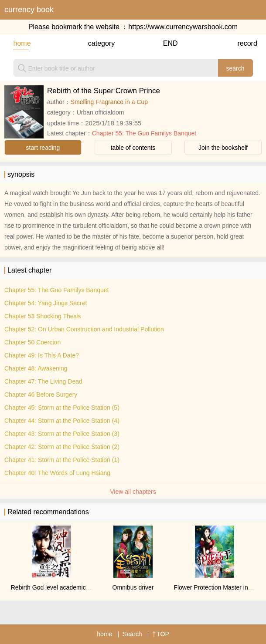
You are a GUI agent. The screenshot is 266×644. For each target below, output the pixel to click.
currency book (29, 10)
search (235, 68)
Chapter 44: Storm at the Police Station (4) (62, 421)
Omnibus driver (133, 587)
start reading (43, 148)
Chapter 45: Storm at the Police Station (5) (62, 408)
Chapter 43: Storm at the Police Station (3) (62, 434)
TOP (161, 634)
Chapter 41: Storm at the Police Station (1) (62, 460)
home (21, 43)
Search (132, 634)
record (245, 43)
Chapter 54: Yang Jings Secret (46, 303)
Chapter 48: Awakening (36, 368)
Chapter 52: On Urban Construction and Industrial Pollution (84, 329)
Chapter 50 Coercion (32, 342)
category (96, 43)
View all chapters (133, 492)
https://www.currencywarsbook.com (183, 27)
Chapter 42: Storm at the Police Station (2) (62, 447)
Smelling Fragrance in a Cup (109, 102)
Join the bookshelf (223, 148)
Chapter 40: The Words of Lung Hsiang (57, 473)
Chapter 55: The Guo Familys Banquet (144, 133)
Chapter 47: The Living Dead (43, 381)
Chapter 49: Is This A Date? (42, 355)
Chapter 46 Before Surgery (41, 394)
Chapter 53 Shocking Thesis (43, 316)
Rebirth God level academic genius (58, 587)
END (171, 43)
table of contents (133, 148)
